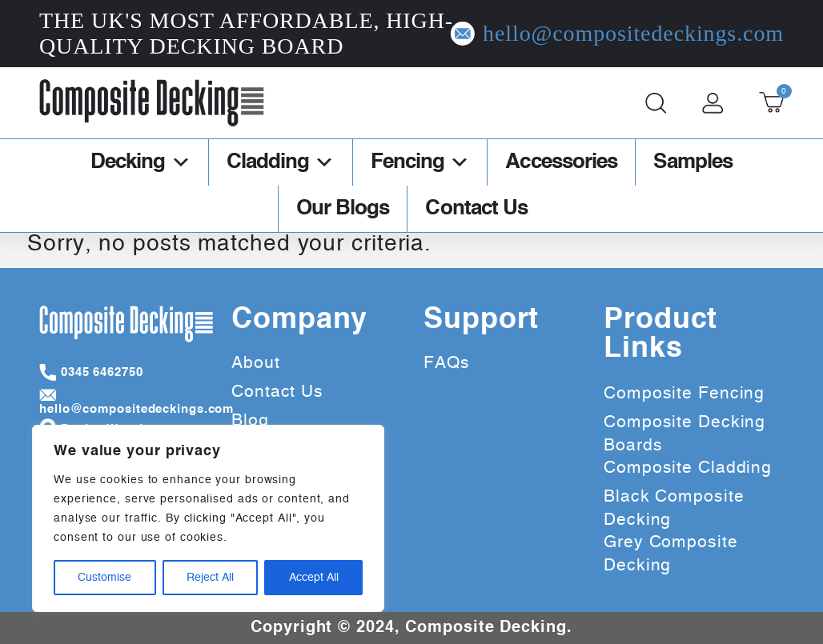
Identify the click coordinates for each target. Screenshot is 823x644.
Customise (104, 578)
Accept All (314, 578)
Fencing (420, 162)
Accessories (561, 162)
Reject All (210, 578)
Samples (693, 162)
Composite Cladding (688, 468)
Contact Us (476, 209)
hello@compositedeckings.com (668, 34)
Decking (141, 162)
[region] (208, 518)
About (256, 363)
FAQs (447, 363)
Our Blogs (343, 209)
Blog (250, 420)
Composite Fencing (684, 393)
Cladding (281, 162)
